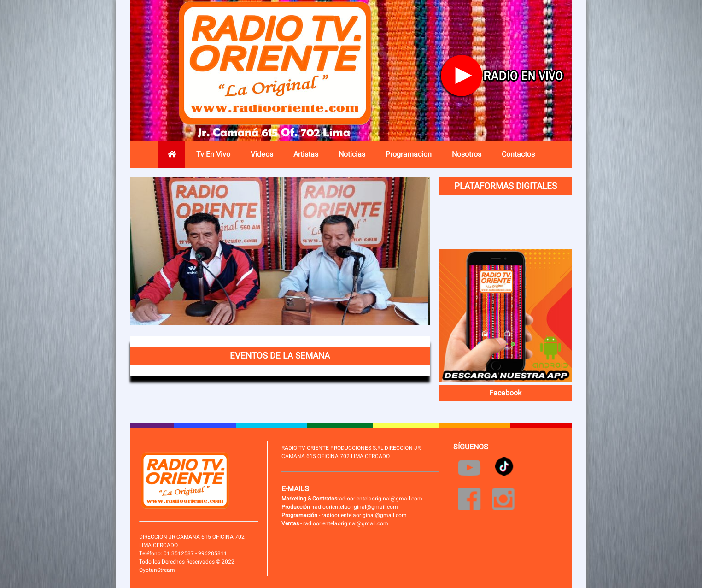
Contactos (518, 154)
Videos (262, 154)
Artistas (306, 154)
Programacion (409, 154)
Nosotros (467, 154)
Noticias (352, 154)
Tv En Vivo (213, 154)
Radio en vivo (505, 76)
